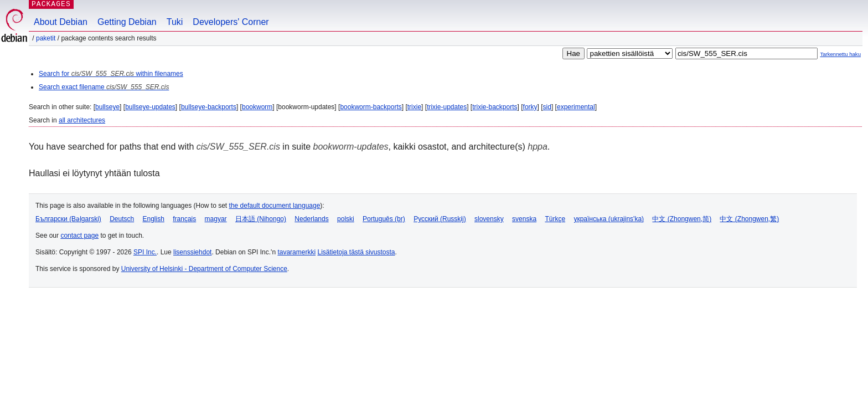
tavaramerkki (296, 252)
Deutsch (122, 219)
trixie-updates (447, 107)
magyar (216, 219)
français (184, 219)
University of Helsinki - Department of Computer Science (204, 269)
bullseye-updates (150, 107)
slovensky (489, 219)
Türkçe (555, 219)
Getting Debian (127, 22)
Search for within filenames (111, 74)
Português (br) (384, 219)
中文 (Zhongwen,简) (682, 219)
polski (346, 219)
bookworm (257, 107)
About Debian (61, 22)
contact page (79, 236)
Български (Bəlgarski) (68, 219)
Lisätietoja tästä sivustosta (356, 252)
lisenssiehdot (192, 252)
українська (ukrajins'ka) (609, 219)
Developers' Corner (231, 22)
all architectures (82, 120)
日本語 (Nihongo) (261, 219)
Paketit (46, 38)
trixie (414, 107)
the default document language (275, 206)
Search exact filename (104, 87)
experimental (576, 107)
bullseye (107, 107)
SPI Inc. (145, 252)
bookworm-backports (371, 107)
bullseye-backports (209, 107)
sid (547, 107)
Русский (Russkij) (440, 219)
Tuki (175, 22)
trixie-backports (495, 107)
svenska (524, 219)
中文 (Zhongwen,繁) (749, 219)
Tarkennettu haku (840, 54)
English (154, 219)
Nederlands (311, 219)
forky (530, 107)
